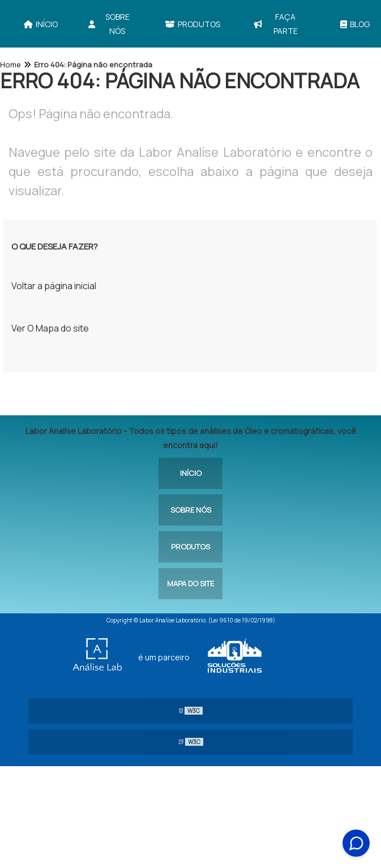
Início (41, 24)
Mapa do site (190, 583)
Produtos (192, 24)
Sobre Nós (109, 24)
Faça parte (276, 24)
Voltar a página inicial (54, 286)
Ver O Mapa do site (50, 328)
